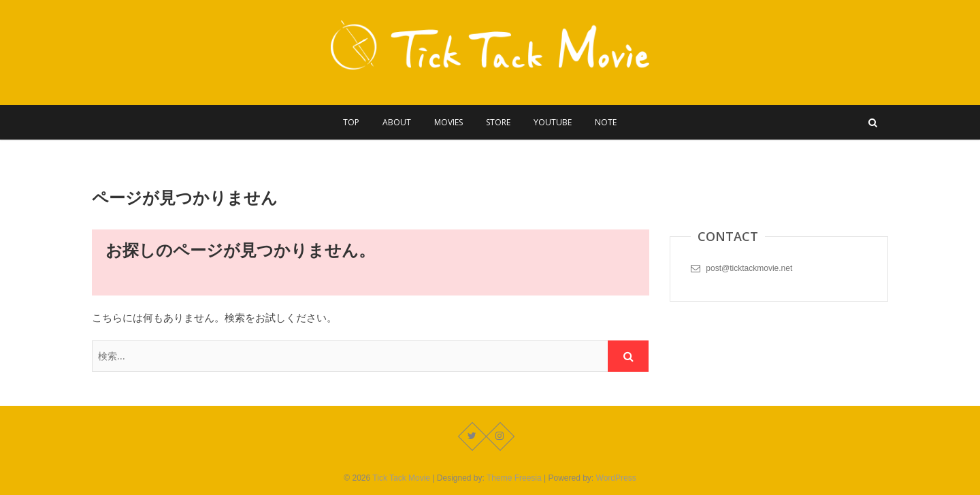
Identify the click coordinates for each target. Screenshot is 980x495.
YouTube (553, 122)
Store (498, 122)
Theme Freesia (514, 478)
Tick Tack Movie (401, 478)
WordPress (616, 478)
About (397, 122)
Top (351, 122)
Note (606, 122)
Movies (448, 122)
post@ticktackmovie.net (741, 268)
